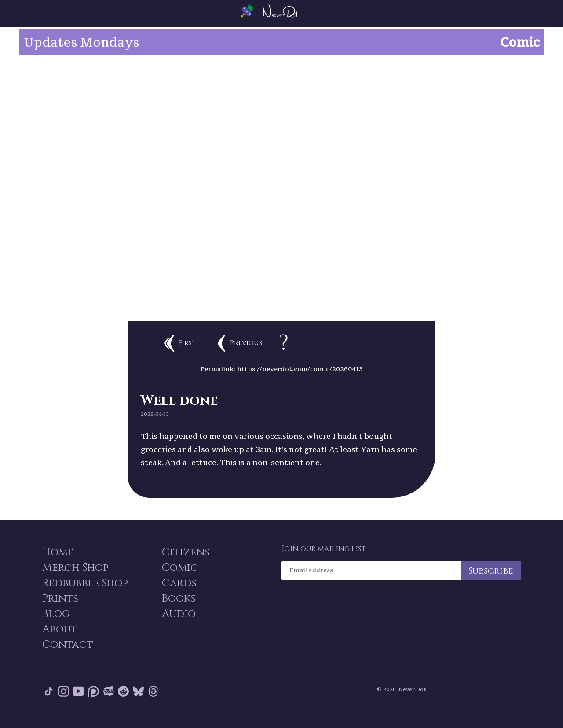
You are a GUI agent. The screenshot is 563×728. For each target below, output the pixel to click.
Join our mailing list (324, 556)
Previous (266, 338)
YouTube (79, 701)
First (196, 338)
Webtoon (108, 701)
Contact (67, 655)
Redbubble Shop (85, 592)
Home (57, 560)
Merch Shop (75, 576)
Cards (179, 592)
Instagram (64, 701)
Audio (179, 623)
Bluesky (138, 701)
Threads (153, 701)
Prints (60, 607)
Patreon (93, 701)
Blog (56, 623)
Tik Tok (49, 701)
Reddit (123, 701)
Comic (180, 576)
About (59, 639)
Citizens (186, 560)
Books (179, 607)
